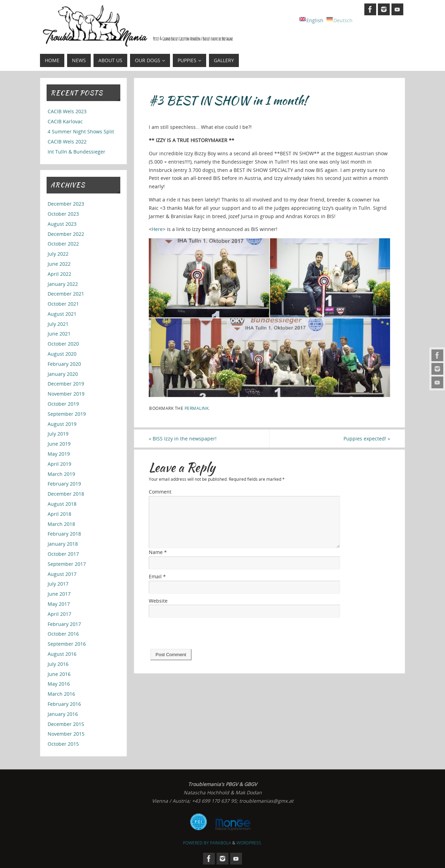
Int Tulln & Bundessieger (76, 152)
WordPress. (249, 843)
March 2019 (61, 474)
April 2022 (59, 274)
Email (157, 576)
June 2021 (59, 334)
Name (158, 552)
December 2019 (66, 384)
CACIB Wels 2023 (67, 111)
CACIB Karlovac (65, 121)
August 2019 (62, 424)
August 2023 (62, 224)
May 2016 (59, 684)
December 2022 (66, 234)
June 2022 (59, 264)
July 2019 (58, 434)
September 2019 (67, 414)
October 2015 (63, 744)
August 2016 (62, 654)
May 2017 (59, 604)
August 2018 (62, 504)
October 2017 (63, 554)
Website (158, 601)
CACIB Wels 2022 (67, 142)
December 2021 (66, 294)
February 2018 (64, 534)
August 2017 (62, 574)
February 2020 (64, 364)
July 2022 (58, 254)
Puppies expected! (367, 439)
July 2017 (58, 584)
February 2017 (64, 624)
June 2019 (59, 444)
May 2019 (59, 454)
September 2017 (67, 564)
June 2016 (59, 674)
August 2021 (62, 314)
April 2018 (59, 514)
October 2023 (63, 214)
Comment (160, 492)
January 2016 (63, 714)
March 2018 (61, 524)
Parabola (221, 843)
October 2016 (63, 634)
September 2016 (67, 644)
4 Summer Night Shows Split (81, 131)
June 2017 (59, 594)
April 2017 (59, 614)
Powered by (196, 843)
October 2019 (63, 404)
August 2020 (62, 354)
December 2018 (66, 494)
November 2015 (66, 734)
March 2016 (61, 694)
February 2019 (64, 484)
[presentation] (202, 635)
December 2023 (66, 204)
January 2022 (63, 284)
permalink (197, 408)
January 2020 (63, 374)
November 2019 (66, 394)
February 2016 (64, 704)
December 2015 (66, 724)
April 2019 (59, 464)
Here (157, 229)
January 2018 (63, 544)
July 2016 (58, 664)
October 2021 (63, 304)
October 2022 (63, 244)
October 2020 (63, 344)
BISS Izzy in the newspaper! (183, 439)
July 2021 (58, 324)
